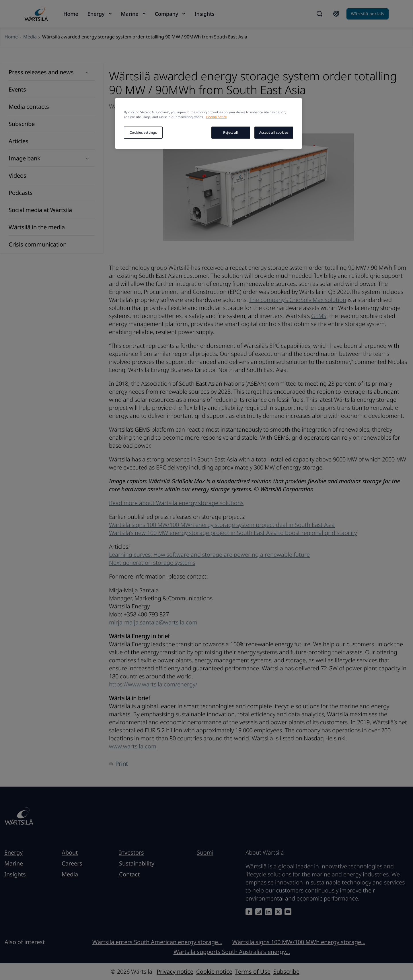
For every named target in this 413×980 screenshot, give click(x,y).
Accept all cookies (274, 132)
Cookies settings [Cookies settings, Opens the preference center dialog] (143, 132)
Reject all (231, 132)
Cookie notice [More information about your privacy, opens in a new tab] (216, 117)
